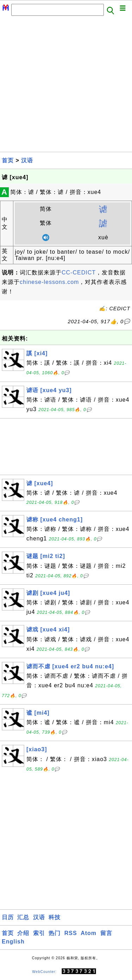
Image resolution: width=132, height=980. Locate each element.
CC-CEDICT (79, 272)
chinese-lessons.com (49, 282)
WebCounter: (44, 972)
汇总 (23, 917)
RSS (71, 933)
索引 (39, 933)
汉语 (27, 160)
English (13, 942)
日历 (8, 917)
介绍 (23, 933)
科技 (55, 917)
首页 (8, 160)
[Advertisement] (66, 86)
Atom (89, 933)
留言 (106, 933)
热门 (55, 933)
